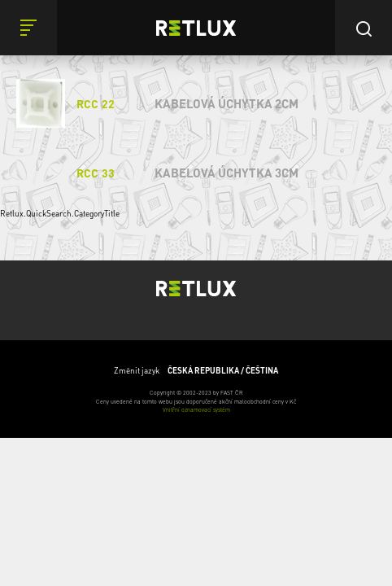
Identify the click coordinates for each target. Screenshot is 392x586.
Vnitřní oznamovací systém (196, 410)
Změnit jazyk (196, 371)
